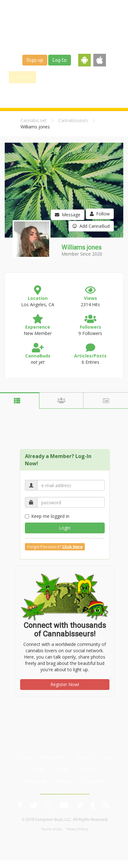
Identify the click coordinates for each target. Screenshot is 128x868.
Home (25, 757)
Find (51, 77)
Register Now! (65, 684)
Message (68, 215)
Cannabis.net (34, 120)
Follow (100, 214)
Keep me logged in (47, 516)
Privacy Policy (77, 829)
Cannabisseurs (73, 120)
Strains (109, 77)
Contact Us (95, 781)
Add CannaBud (91, 226)
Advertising (35, 781)
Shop (59, 92)
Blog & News (80, 77)
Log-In (60, 60)
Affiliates (65, 781)
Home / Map (22, 77)
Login (65, 528)
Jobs (38, 92)
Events (82, 92)
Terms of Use (52, 829)
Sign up (35, 60)
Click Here (72, 546)
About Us (87, 769)
